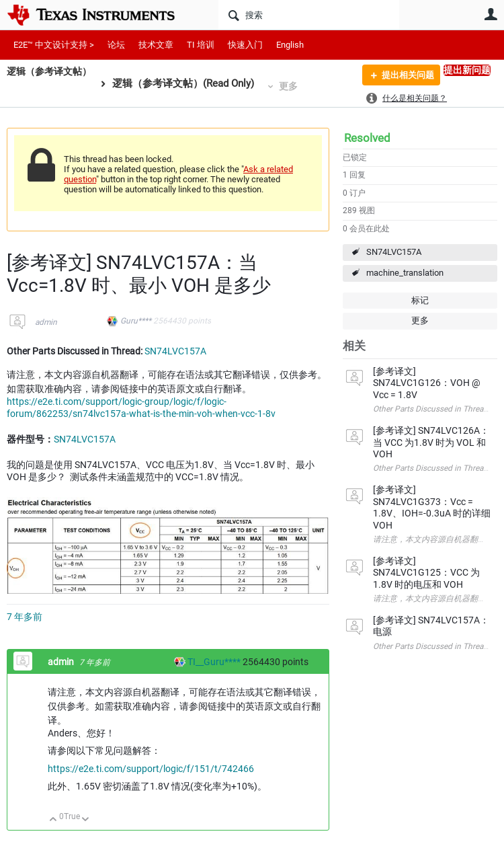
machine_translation (405, 273)
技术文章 (156, 45)
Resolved (367, 138)
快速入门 (245, 45)
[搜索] (309, 15)
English (290, 45)
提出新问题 (467, 70)
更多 (294, 86)
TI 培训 (201, 45)
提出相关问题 (403, 76)
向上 (53, 820)
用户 (491, 14)
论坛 (116, 45)
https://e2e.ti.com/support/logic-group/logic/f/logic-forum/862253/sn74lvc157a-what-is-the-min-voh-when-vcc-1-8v (141, 408)
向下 (86, 820)
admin (46, 322)
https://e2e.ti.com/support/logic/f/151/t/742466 (151, 769)
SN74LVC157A (394, 252)
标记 (420, 300)
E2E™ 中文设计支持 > (54, 45)
